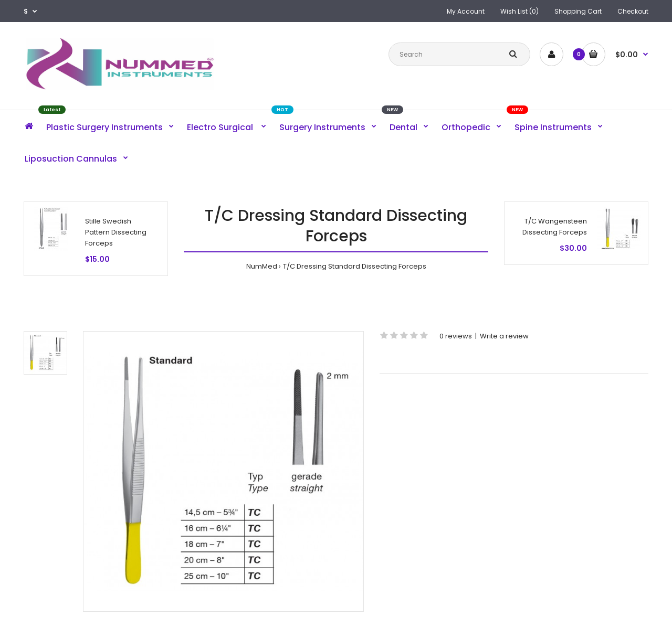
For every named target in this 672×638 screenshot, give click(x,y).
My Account (466, 11)
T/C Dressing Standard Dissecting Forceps (355, 266)
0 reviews (456, 336)
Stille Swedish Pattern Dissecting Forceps (116, 232)
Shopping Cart (578, 11)
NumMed (262, 266)
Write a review (504, 336)
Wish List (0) (519, 11)
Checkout (633, 11)
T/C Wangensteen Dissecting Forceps (555, 227)
